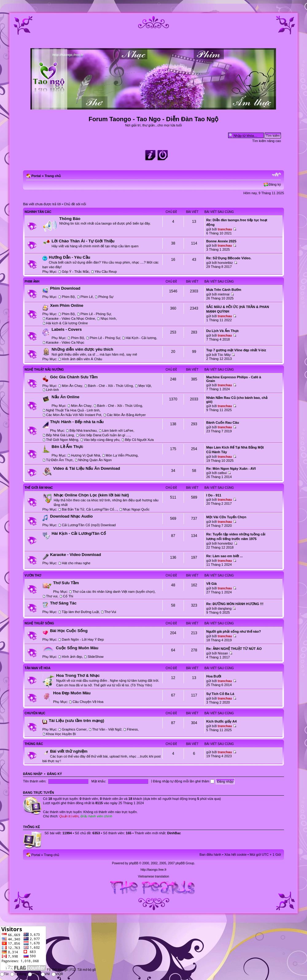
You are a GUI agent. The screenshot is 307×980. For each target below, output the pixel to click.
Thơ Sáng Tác (63, 603)
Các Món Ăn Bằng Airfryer (126, 415)
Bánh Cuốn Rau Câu (223, 422)
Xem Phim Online (67, 305)
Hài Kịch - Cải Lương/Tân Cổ (79, 533)
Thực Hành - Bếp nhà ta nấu (77, 422)
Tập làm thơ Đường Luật (80, 612)
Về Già (212, 584)
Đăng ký (275, 184)
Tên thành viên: (35, 781)
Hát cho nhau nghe (76, 563)
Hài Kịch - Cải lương (141, 338)
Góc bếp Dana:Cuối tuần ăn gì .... (105, 435)
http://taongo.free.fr (154, 870)
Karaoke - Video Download (76, 555)
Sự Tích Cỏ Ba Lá (220, 694)
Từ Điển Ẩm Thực (59, 460)
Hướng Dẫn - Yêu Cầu (70, 257)
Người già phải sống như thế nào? (234, 631)
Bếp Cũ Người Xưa (139, 440)
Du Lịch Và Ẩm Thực (223, 331)
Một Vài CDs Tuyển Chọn (226, 517)
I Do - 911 (214, 495)
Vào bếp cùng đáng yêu (102, 440)
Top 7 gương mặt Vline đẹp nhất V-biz (236, 350)
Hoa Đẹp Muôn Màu (72, 693)
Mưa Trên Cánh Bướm (224, 290)
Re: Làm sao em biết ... (225, 556)
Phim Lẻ (87, 297)
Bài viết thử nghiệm (69, 751)
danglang (225, 608)
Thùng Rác (34, 744)
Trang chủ (53, 176)
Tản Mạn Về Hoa (37, 668)
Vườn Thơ (33, 575)
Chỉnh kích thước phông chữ (276, 175)
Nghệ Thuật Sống (39, 623)
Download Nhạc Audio (71, 516)
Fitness (132, 729)
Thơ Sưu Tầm (66, 583)
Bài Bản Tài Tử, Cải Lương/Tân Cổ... (89, 509)
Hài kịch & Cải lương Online (67, 323)
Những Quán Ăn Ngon (95, 460)
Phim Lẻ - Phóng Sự (96, 314)
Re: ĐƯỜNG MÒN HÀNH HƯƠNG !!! (235, 604)
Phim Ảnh (32, 282)
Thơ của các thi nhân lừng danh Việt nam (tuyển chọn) (113, 592)
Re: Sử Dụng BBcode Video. (229, 258)
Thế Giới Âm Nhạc (39, 488)
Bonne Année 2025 (221, 241)
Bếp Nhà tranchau (83, 430)
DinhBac (174, 833)
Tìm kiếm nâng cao (267, 141)
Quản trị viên (69, 816)
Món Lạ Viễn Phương (122, 455)
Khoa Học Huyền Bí (61, 734)
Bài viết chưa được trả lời (42, 204)
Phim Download (65, 288)
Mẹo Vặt (145, 386)
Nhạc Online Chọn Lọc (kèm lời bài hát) (91, 495)
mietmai (224, 294)
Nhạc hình (108, 318)
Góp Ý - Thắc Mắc (75, 272)
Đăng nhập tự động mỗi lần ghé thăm (183, 781)
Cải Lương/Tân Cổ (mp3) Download (89, 525)
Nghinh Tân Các (38, 212)
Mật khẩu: (99, 781)
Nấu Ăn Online (66, 397)
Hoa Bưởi (214, 676)
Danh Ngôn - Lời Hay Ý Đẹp (83, 639)
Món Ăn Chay (72, 386)
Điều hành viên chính (96, 816)
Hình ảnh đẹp (72, 657)
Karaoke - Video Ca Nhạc (65, 342)
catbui (222, 473)
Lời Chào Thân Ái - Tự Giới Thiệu (83, 241)
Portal (36, 176)
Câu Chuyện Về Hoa (88, 702)
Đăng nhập (33, 774)
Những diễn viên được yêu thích (82, 349)
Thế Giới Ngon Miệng (62, 440)
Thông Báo (70, 219)
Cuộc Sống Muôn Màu (77, 648)
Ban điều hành (210, 855)
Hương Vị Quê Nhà (85, 455)
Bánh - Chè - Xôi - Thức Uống (110, 386)
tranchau (225, 229)
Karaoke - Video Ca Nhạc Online (70, 318)
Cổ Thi (68, 596)
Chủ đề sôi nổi (75, 204)
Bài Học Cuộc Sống (69, 631)
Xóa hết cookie (236, 855)
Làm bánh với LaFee (118, 430)
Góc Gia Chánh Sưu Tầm (74, 377)
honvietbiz (225, 263)
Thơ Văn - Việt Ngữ (107, 729)
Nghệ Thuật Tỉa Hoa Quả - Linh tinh (73, 410)
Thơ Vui (110, 612)
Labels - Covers (67, 329)
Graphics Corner (74, 729)
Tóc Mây (224, 355)
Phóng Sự (106, 297)
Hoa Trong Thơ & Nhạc (78, 675)
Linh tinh (52, 390)
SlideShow (95, 657)
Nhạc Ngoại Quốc (136, 509)
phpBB (134, 863)
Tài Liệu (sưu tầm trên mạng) (76, 721)
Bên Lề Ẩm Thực (67, 447)
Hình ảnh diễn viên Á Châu (82, 359)
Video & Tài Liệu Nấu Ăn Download (87, 468)
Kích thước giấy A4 (222, 721)
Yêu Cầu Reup (106, 272)
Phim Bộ (68, 297)
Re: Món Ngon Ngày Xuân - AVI (231, 469)
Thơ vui (52, 596)
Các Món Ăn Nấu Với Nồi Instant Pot (74, 415)
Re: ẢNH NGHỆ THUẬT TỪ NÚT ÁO (234, 649)
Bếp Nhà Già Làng (60, 435)
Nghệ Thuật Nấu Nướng (44, 370)
